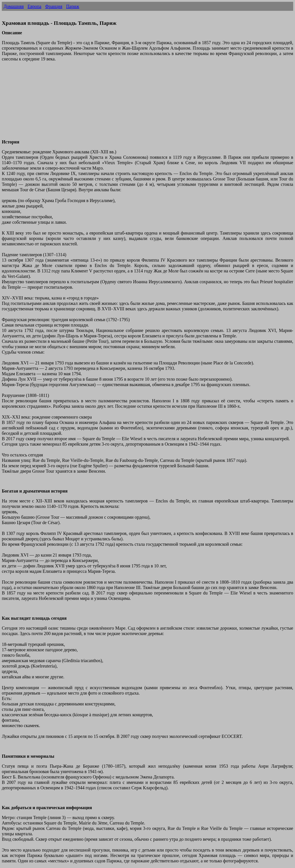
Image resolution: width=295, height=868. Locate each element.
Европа (34, 6)
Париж (73, 6)
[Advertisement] (137, 103)
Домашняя (14, 6)
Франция (54, 6)
